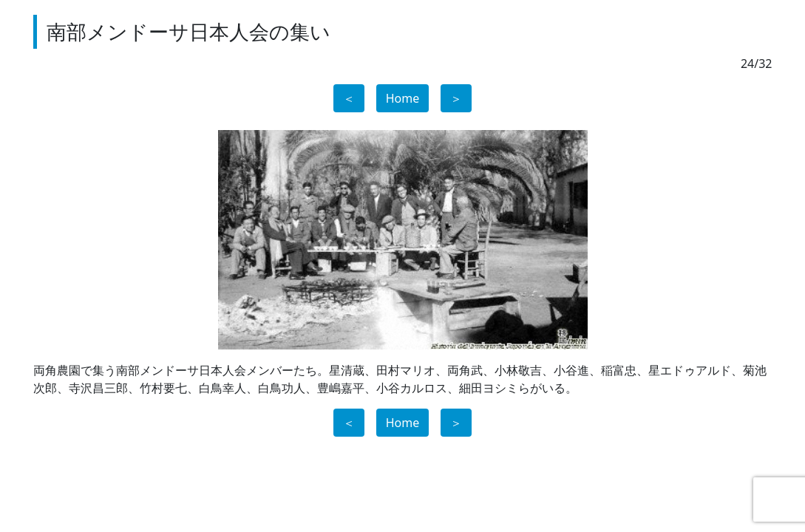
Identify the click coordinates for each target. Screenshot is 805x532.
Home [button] (403, 98)
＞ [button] (456, 98)
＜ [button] (349, 98)
